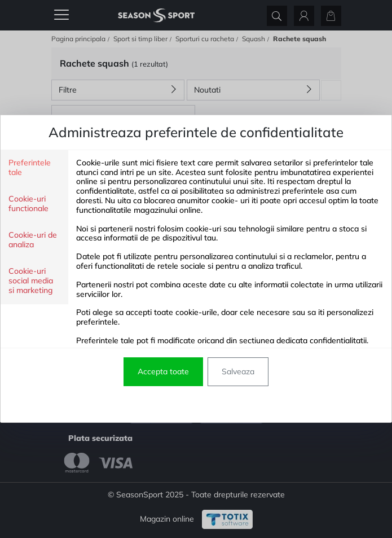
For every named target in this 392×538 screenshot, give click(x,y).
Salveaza (238, 371)
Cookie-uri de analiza (33, 240)
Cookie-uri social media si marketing (31, 281)
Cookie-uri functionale (28, 204)
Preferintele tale (30, 168)
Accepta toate (163, 371)
